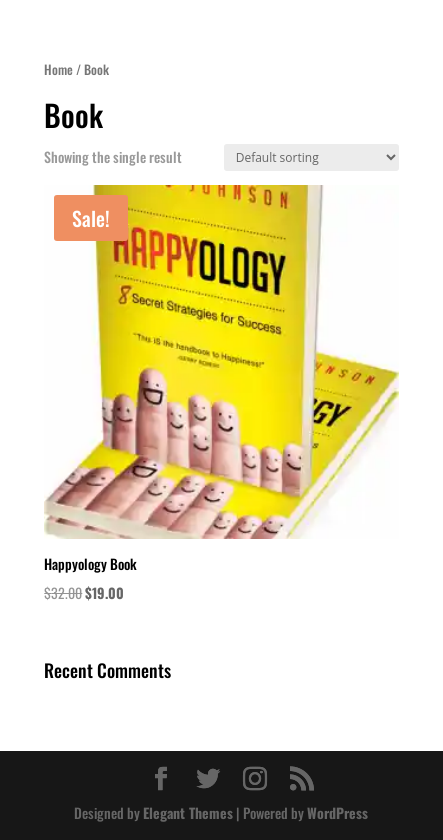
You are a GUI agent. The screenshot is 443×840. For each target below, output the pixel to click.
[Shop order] (311, 157)
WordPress (337, 812)
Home (58, 69)
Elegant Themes (188, 812)
